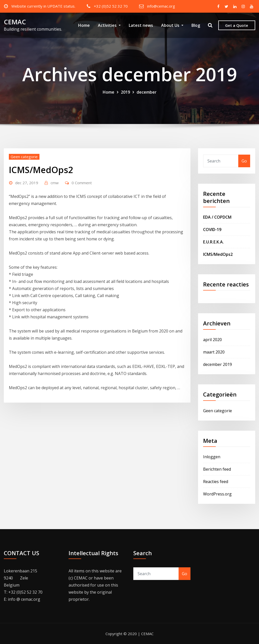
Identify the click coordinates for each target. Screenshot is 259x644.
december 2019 (218, 364)
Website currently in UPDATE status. (43, 6)
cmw (55, 183)
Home (84, 25)
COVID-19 (212, 230)
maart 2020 (214, 352)
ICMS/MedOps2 (41, 170)
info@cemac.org (161, 6)
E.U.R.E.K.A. (213, 242)
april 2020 (212, 340)
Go (244, 161)
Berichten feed (217, 469)
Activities (109, 25)
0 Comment (82, 183)
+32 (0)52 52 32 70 (111, 6)
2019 (125, 92)
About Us (172, 25)
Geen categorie (24, 157)
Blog (196, 25)
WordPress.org (217, 494)
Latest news (141, 25)
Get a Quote (237, 25)
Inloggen (212, 457)
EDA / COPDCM (217, 217)
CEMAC (15, 22)
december (147, 92)
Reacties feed (216, 482)
